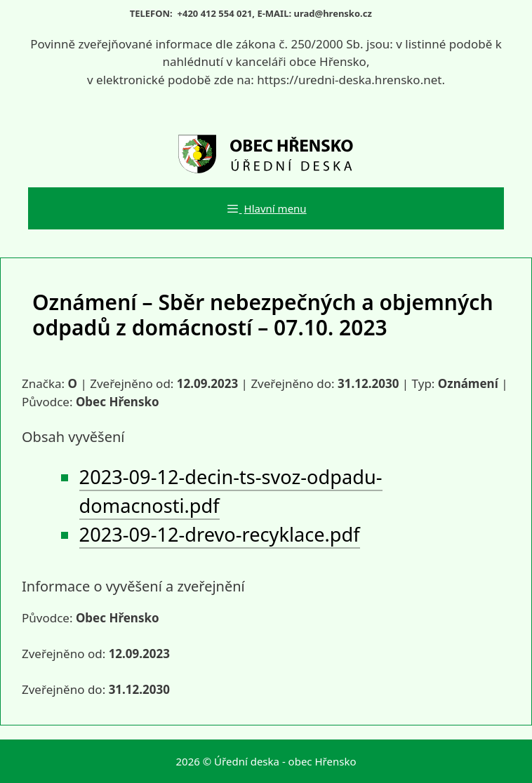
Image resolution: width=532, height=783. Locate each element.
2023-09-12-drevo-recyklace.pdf (220, 534)
